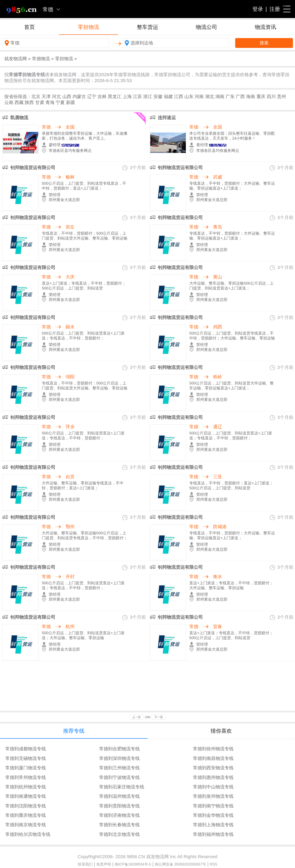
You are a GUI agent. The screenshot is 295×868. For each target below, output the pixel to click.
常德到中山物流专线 (213, 787)
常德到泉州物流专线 (213, 796)
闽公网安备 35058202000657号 (180, 864)
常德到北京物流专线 (119, 834)
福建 (168, 97)
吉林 (102, 97)
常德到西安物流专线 (213, 768)
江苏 (137, 97)
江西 (179, 97)
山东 (189, 97)
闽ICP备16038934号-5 (133, 864)
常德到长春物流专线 (119, 825)
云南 (9, 102)
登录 (258, 9)
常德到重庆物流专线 (26, 815)
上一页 (136, 717)
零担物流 (88, 27)
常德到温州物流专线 (119, 796)
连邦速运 (167, 118)
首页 (29, 27)
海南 (251, 97)
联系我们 (85, 864)
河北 (56, 97)
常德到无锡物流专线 (26, 758)
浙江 (148, 97)
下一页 (159, 717)
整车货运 (147, 27)
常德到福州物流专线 (213, 834)
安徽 (158, 97)
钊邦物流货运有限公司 (33, 168)
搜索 (264, 43)
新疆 (70, 102)
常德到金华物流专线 (213, 815)
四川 (271, 97)
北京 (36, 97)
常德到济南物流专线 (119, 815)
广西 (240, 97)
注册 (275, 9)
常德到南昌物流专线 (213, 758)
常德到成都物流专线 (26, 749)
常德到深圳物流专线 (119, 758)
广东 (230, 97)
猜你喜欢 (221, 731)
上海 (127, 97)
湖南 (220, 97)
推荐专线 (74, 731)
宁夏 (60, 102)
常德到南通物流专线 (26, 796)
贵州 (281, 97)
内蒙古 (79, 97)
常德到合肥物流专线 (119, 749)
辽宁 (92, 97)
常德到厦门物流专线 (26, 768)
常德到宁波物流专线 (119, 777)
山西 (67, 97)
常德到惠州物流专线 (213, 777)
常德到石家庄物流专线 (122, 787)
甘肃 (40, 102)
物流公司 (206, 27)
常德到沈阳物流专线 (26, 806)
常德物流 (41, 59)
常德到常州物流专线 (26, 777)
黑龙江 (115, 97)
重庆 (261, 97)
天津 (46, 97)
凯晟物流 (19, 118)
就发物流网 (16, 59)
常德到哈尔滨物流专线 (28, 834)
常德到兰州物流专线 (119, 768)
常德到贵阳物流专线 (119, 806)
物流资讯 (265, 27)
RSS (213, 864)
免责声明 (104, 864)
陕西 (29, 102)
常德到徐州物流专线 (213, 749)
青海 (50, 102)
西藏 (19, 102)
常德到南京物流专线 (26, 825)
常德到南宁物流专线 (213, 806)
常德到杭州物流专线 (26, 787)
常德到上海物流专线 (213, 825)
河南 (199, 97)
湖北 (210, 97)
